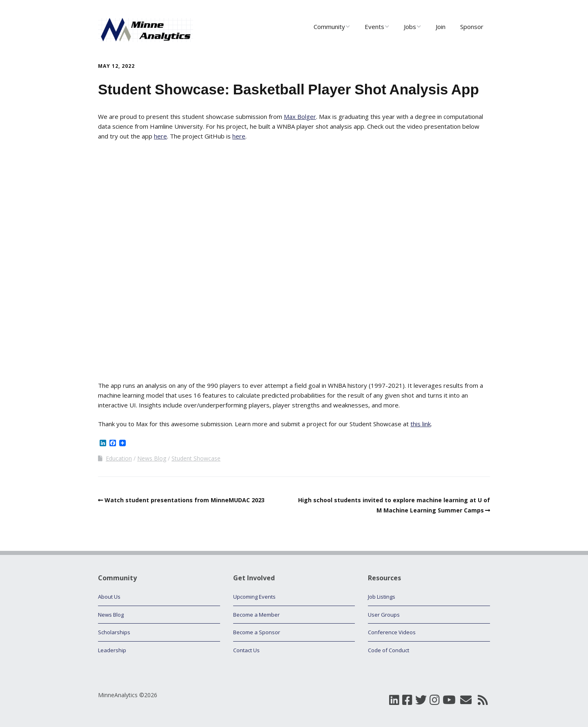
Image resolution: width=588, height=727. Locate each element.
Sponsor (472, 27)
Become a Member (256, 615)
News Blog (152, 458)
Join (441, 27)
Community (329, 27)
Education (119, 458)
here (160, 136)
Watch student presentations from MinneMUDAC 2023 (185, 500)
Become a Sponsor (257, 632)
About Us (109, 597)
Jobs (410, 27)
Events (374, 27)
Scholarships (114, 632)
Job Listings (382, 597)
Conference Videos (392, 632)
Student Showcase (196, 458)
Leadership (112, 650)
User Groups (384, 615)
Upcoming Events (254, 597)
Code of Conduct (389, 650)
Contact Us (246, 650)
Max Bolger (300, 116)
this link (421, 424)
